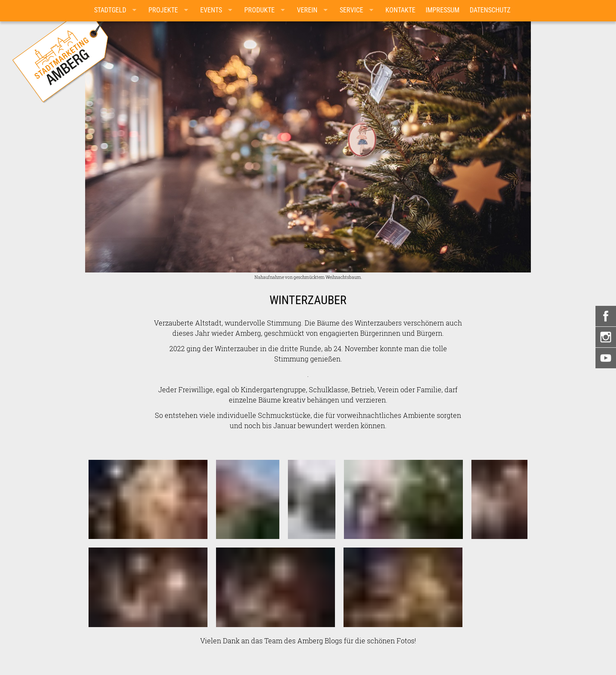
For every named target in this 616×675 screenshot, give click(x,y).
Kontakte (400, 10)
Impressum (443, 10)
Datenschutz (490, 10)
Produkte (259, 10)
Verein (307, 10)
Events (211, 10)
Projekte (163, 10)
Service (351, 10)
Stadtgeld (110, 10)
